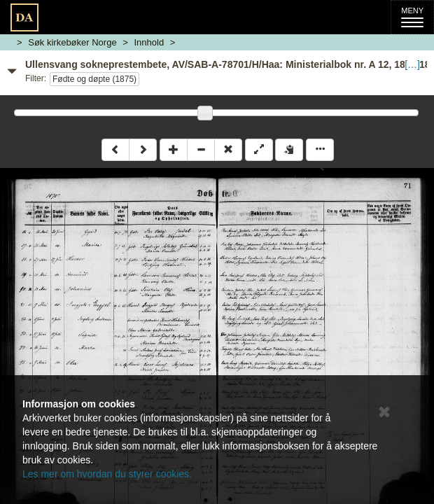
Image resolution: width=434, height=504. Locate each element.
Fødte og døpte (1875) (94, 79)
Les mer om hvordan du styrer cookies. (107, 474)
